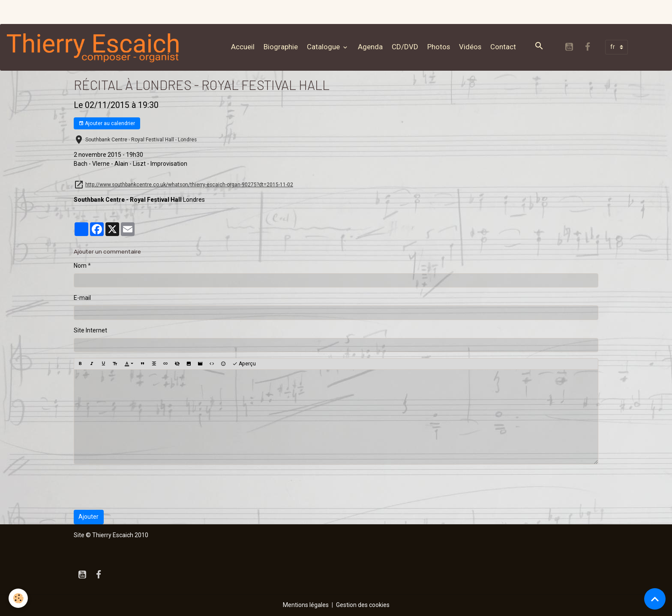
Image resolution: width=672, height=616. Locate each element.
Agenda (370, 47)
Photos (439, 47)
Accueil (243, 47)
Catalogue (324, 47)
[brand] (95, 47)
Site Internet (90, 330)
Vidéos (470, 47)
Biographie (281, 47)
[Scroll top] (655, 599)
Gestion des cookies (363, 605)
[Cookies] (18, 598)
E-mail (82, 298)
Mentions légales (306, 605)
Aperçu (244, 364)
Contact (503, 47)
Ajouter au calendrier (107, 124)
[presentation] (139, 487)
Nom (80, 266)
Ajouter (88, 517)
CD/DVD (405, 47)
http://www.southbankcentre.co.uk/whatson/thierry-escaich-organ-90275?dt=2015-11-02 (189, 185)
